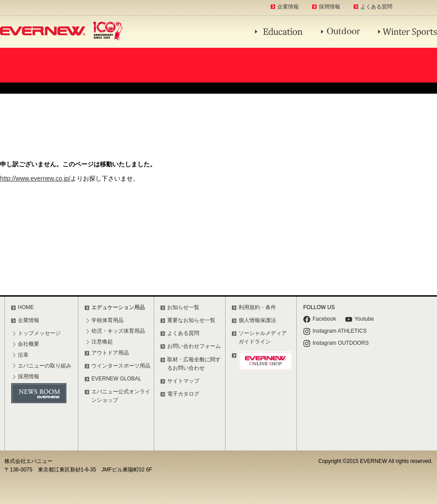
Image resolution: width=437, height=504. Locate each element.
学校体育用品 (107, 320)
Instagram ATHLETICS (335, 331)
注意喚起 (102, 342)
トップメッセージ (39, 333)
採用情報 (330, 7)
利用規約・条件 (257, 307)
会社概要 (29, 344)
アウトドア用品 (110, 353)
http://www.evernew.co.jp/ (35, 178)
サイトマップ (183, 381)
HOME (26, 307)
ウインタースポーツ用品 (121, 366)
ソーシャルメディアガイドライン (263, 337)
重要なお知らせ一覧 (191, 320)
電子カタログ (183, 394)
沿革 (23, 355)
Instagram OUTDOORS (336, 343)
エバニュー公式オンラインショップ (121, 396)
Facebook (320, 319)
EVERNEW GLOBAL (116, 379)
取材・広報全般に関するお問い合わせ (194, 364)
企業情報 (288, 7)
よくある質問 (376, 7)
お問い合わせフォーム (194, 346)
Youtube (360, 319)
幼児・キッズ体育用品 (118, 331)
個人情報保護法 (257, 320)
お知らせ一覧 (183, 307)
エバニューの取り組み (45, 366)
